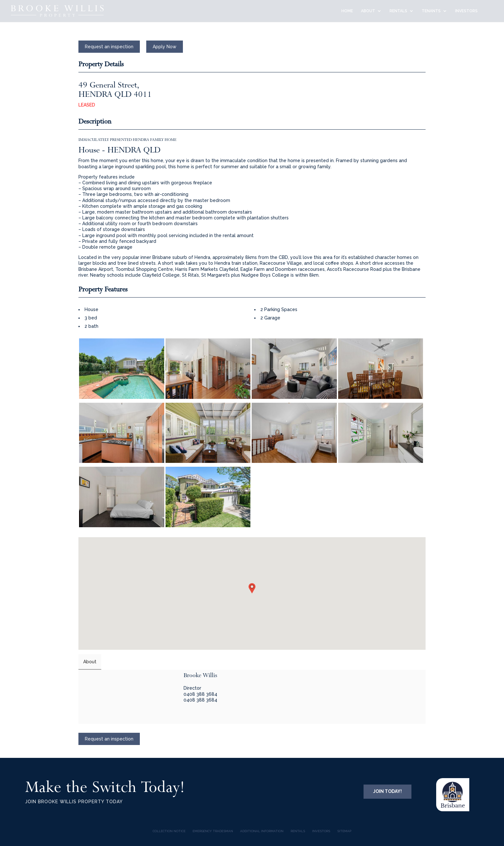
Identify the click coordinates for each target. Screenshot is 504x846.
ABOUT (368, 11)
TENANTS (431, 11)
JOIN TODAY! (387, 791)
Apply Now (165, 47)
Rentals (298, 831)
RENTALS (398, 11)
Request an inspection (109, 47)
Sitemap (344, 831)
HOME (347, 11)
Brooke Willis (200, 675)
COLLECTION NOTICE (169, 831)
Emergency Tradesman (213, 831)
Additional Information (262, 831)
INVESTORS (466, 11)
